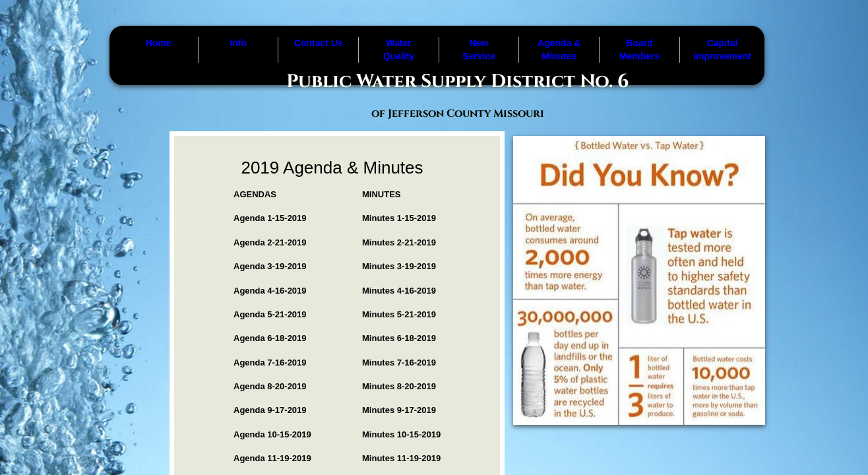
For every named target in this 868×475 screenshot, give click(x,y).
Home (159, 43)
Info (239, 43)
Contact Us (319, 43)
